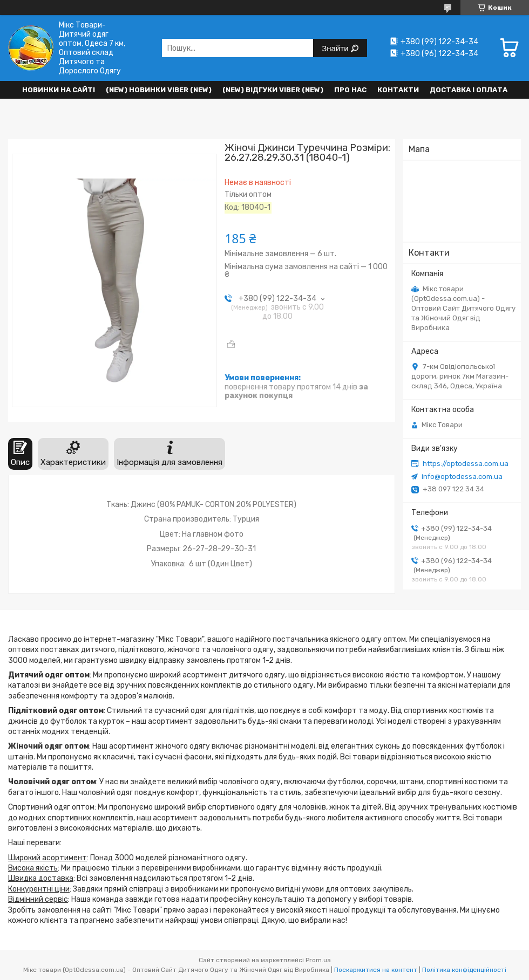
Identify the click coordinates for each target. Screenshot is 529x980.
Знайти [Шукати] (336, 48)
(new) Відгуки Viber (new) (273, 90)
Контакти (398, 90)
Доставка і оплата (469, 90)
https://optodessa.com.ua (466, 464)
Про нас (350, 90)
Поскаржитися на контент (376, 970)
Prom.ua (318, 960)
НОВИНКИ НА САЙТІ (59, 90)
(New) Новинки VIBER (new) (159, 90)
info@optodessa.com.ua (462, 477)
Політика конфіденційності (464, 970)
